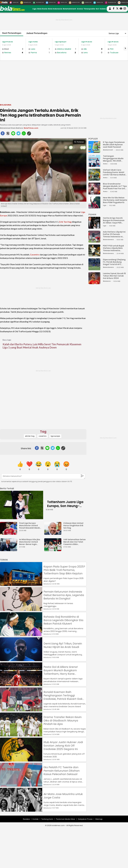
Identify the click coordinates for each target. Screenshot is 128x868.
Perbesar (79, 142)
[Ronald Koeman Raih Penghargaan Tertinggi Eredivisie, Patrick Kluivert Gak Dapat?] (21, 710)
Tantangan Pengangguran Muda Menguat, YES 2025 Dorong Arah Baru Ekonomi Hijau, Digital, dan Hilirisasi (114, 158)
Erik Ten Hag (65, 222)
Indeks (103, 9)
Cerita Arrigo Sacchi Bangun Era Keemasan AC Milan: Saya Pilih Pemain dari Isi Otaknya (114, 220)
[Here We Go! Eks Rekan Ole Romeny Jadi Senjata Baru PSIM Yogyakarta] (94, 207)
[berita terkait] (7, 488)
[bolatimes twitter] (117, 9)
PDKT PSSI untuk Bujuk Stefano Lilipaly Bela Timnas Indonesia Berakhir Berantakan (113, 248)
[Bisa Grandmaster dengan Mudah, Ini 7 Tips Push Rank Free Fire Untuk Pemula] (94, 193)
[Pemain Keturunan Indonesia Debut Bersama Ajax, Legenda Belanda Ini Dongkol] (21, 610)
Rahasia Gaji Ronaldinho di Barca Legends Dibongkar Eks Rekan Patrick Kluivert (63, 620)
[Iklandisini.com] (110, 3)
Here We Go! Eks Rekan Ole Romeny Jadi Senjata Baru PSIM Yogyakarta (115, 200)
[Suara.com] (14, 3)
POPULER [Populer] (93, 139)
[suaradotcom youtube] (121, 9)
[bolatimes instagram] (125, 9)
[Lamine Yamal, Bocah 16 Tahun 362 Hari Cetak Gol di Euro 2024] (94, 283)
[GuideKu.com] (86, 3)
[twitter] (8, 134)
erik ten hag (30, 436)
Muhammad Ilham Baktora (11, 128)
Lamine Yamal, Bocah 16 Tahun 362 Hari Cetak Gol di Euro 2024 (114, 276)
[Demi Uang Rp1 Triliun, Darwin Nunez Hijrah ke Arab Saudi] (21, 660)
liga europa (55, 436)
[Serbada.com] (123, 3)
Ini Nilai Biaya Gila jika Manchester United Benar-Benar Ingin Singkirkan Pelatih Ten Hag (30, 542)
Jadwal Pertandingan (37, 33)
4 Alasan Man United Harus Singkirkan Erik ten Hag (73, 526)
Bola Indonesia (55, 9)
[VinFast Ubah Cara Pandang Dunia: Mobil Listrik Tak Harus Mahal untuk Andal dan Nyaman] (94, 179)
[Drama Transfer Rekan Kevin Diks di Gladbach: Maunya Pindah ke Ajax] (21, 735)
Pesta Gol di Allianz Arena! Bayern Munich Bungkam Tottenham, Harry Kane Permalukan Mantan (61, 670)
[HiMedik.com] (98, 3)
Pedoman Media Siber (66, 819)
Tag (43, 432)
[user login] (110, 10)
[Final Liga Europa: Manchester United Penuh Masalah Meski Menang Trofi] (9, 533)
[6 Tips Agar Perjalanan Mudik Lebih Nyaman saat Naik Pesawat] (94, 152)
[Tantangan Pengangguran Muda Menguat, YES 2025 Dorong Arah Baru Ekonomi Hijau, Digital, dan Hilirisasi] (94, 166)
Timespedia (89, 9)
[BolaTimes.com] (38, 3)
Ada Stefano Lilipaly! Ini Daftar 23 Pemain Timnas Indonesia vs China (114, 234)
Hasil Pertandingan (12, 33)
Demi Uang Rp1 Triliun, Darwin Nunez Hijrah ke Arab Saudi (63, 645)
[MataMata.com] (26, 3)
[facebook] (3, 134)
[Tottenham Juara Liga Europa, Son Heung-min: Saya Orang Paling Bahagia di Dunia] (22, 505)
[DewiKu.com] (62, 3)
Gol (97, 9)
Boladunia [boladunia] (6, 105)
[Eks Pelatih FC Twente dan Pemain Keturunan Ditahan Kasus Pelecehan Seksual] (21, 785)
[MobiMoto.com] (74, 3)
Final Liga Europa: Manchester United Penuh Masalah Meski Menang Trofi (29, 526)
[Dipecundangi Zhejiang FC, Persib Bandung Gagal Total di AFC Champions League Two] (94, 269)
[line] (13, 134)
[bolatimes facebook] (114, 9)
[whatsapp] (24, 134)
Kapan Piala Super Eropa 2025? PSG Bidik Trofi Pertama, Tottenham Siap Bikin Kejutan (64, 570)
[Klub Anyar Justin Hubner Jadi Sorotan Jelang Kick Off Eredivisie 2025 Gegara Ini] (21, 760)
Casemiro (35, 254)
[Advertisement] (64, 82)
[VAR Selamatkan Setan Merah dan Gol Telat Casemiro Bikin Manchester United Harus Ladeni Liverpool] (53, 550)
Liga (35, 9)
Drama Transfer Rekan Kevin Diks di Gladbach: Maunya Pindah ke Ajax (63, 721)
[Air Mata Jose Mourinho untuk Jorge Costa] (21, 810)
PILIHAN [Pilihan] (92, 214)
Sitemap (99, 819)
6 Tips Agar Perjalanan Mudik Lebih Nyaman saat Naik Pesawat (114, 145)
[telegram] (18, 134)
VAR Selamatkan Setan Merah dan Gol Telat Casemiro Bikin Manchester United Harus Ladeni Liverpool (74, 542)
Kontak (36, 819)
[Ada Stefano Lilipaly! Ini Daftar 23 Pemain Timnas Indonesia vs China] (94, 241)
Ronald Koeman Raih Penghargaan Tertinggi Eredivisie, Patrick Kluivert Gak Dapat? (63, 695)
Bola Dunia (42, 9)
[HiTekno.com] (51, 3)
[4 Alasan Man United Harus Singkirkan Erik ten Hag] (53, 533)
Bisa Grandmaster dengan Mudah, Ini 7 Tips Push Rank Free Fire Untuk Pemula (115, 186)
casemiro (43, 436)
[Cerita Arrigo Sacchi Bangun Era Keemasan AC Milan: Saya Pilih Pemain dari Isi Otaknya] (94, 227)
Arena (80, 9)
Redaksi (26, 819)
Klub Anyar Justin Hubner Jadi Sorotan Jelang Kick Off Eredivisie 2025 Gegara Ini (63, 746)
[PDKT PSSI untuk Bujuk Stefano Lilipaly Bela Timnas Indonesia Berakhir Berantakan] (94, 255)
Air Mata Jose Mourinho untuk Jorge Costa (63, 796)
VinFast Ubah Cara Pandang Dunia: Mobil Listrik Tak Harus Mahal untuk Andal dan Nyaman (115, 172)
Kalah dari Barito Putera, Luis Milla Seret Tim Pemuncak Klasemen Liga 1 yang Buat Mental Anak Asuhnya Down (42, 346)
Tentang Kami (47, 819)
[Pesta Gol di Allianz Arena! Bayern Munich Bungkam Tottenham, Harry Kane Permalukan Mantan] (21, 685)
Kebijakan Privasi (85, 819)
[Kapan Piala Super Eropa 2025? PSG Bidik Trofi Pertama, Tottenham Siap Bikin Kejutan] (21, 585)
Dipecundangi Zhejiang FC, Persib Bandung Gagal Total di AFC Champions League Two (115, 262)
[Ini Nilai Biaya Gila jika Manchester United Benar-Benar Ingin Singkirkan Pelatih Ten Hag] (9, 550)
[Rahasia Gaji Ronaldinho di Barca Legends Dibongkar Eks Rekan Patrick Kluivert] (21, 635)
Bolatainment (70, 9)
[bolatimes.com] (12, 10)
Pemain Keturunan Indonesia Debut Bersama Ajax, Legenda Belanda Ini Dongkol (64, 595)
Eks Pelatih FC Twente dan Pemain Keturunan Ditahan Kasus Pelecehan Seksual (62, 771)
